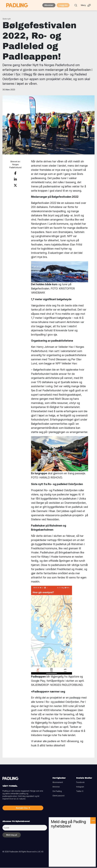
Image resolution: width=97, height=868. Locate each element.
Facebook (80, 782)
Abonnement (58, 782)
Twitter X (80, 791)
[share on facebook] (15, 173)
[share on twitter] (15, 184)
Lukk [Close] (93, 820)
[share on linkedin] (15, 179)
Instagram (80, 787)
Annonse (56, 787)
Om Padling (57, 791)
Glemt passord (58, 796)
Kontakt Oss (23, 808)
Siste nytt (6, 19)
